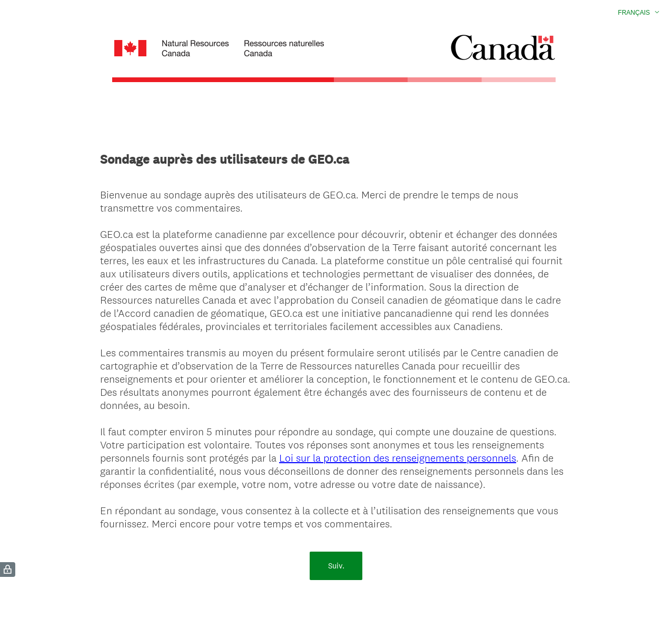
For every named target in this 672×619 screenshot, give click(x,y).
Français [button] (634, 13)
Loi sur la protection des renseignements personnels (398, 458)
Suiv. (336, 566)
